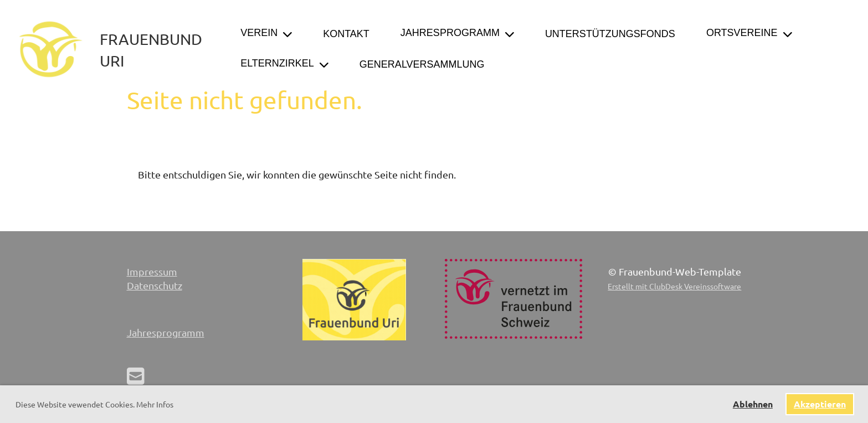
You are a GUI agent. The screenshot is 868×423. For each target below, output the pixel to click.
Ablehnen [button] (753, 404)
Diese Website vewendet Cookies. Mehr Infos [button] (94, 404)
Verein (266, 33)
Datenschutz (155, 285)
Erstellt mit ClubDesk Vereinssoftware (674, 286)
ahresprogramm (168, 332)
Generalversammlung (422, 64)
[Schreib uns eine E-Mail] (136, 376)
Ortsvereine (749, 33)
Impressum (152, 271)
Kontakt (346, 34)
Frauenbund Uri (151, 50)
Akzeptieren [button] (820, 404)
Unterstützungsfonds (610, 34)
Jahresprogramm (457, 33)
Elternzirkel (284, 63)
